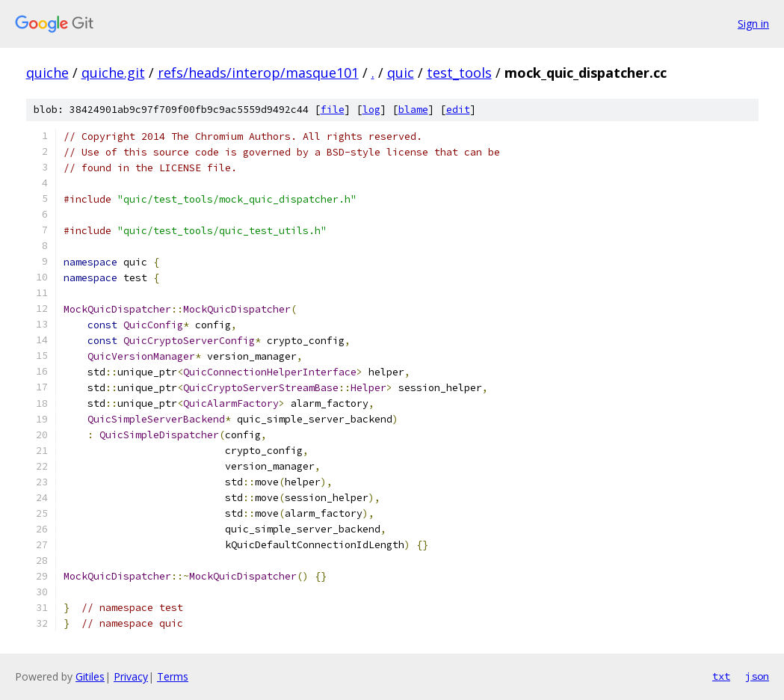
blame (413, 110)
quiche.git (113, 73)
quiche (47, 73)
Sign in (753, 24)
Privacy (131, 676)
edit (458, 110)
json (757, 676)
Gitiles (90, 676)
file (333, 110)
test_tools (459, 73)
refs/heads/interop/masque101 (258, 73)
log (371, 110)
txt (721, 676)
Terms (173, 676)
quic (401, 73)
